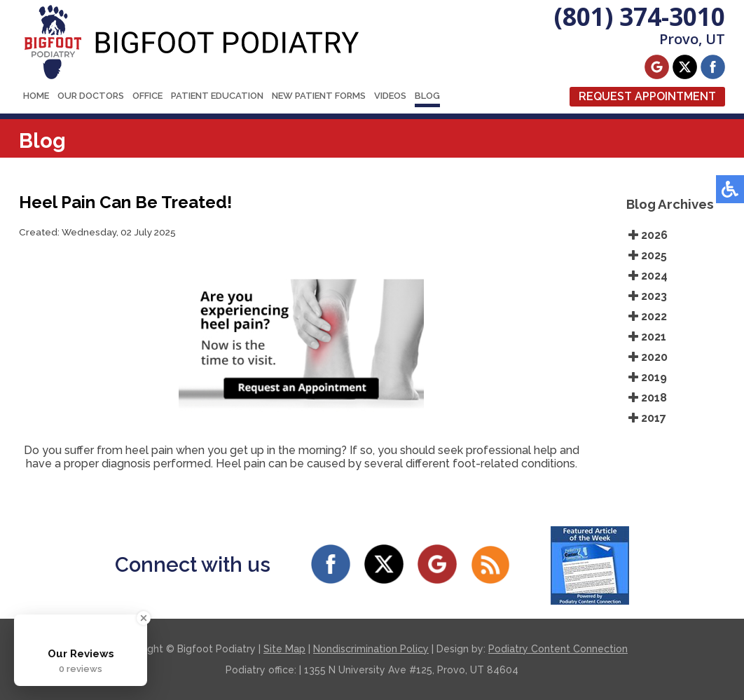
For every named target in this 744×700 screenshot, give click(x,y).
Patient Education (217, 96)
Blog (427, 96)
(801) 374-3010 (640, 16)
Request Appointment (647, 96)
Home (36, 96)
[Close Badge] (144, 618)
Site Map (284, 649)
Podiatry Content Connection (558, 649)
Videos (390, 96)
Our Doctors (91, 96)
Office (147, 96)
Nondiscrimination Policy (371, 649)
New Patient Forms (319, 96)
